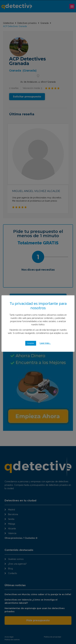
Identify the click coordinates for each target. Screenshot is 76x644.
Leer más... (45, 343)
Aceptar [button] (31, 343)
